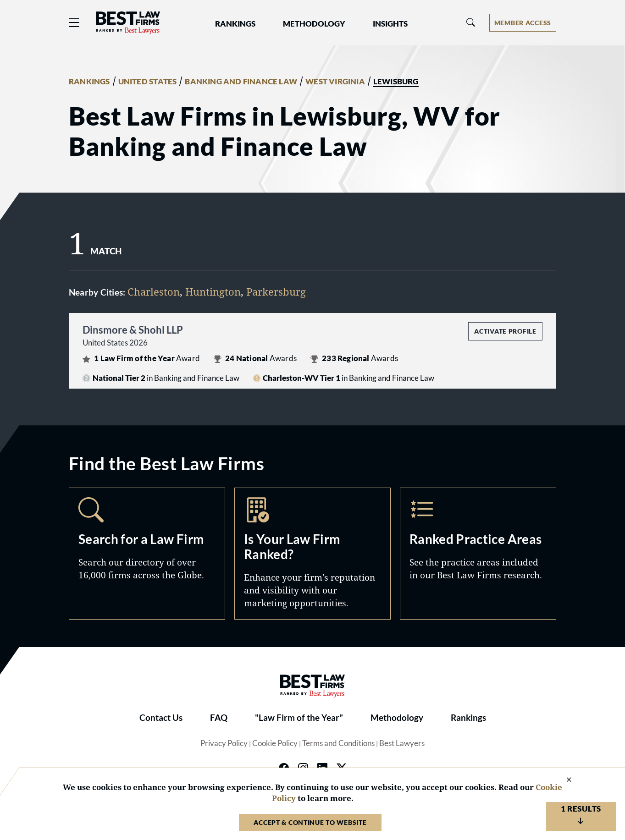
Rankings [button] (235, 24)
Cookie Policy (275, 743)
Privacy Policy (224, 743)
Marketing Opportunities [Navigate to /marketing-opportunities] (312, 553)
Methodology (397, 718)
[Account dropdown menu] (523, 23)
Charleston (154, 291)
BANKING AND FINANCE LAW (241, 82)
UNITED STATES (148, 82)
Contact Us (161, 718)
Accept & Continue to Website (310, 822)
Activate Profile (505, 331)
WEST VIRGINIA (335, 82)
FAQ (219, 718)
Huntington (213, 291)
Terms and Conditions (338, 743)
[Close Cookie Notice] (563, 780)
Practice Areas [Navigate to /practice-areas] (478, 553)
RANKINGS (89, 82)
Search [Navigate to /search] (147, 553)
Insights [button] (390, 24)
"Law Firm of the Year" (299, 718)
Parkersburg (276, 291)
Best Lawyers (402, 743)
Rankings (468, 718)
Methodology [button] (314, 24)
